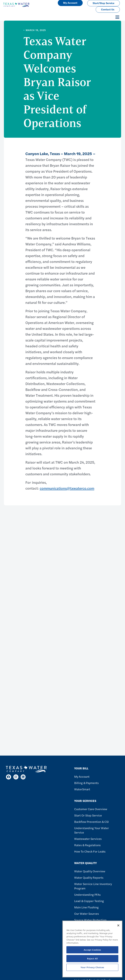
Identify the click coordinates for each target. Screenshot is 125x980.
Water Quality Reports (89, 877)
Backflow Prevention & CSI (91, 822)
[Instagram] (16, 777)
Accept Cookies (92, 950)
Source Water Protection (90, 920)
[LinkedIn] (23, 777)
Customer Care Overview (91, 809)
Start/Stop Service (104, 3)
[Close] (118, 925)
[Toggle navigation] (117, 17)
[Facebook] (9, 777)
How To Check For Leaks (90, 851)
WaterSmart (82, 789)
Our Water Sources (87, 914)
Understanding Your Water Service (92, 830)
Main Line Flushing (86, 907)
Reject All (92, 959)
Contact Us (108, 9)
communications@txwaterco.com (67, 488)
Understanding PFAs (87, 895)
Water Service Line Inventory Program (93, 886)
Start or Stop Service (88, 815)
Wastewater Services (88, 839)
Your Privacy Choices (92, 967)
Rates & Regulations (87, 845)
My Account (82, 776)
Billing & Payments (86, 783)
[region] (92, 949)
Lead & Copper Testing (89, 901)
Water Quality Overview (90, 871)
